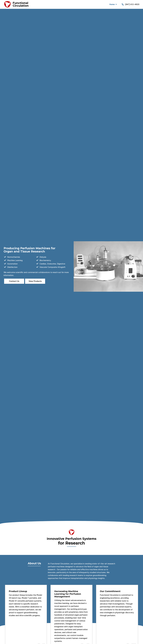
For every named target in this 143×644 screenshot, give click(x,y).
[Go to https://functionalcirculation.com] (7, 4)
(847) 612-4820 (132, 4)
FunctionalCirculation (21, 4)
